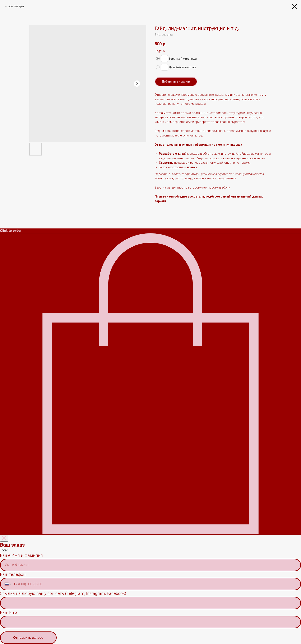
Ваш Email (10, 612)
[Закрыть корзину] (4, 538)
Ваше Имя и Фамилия (21, 555)
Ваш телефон (13, 574)
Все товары (16, 6)
